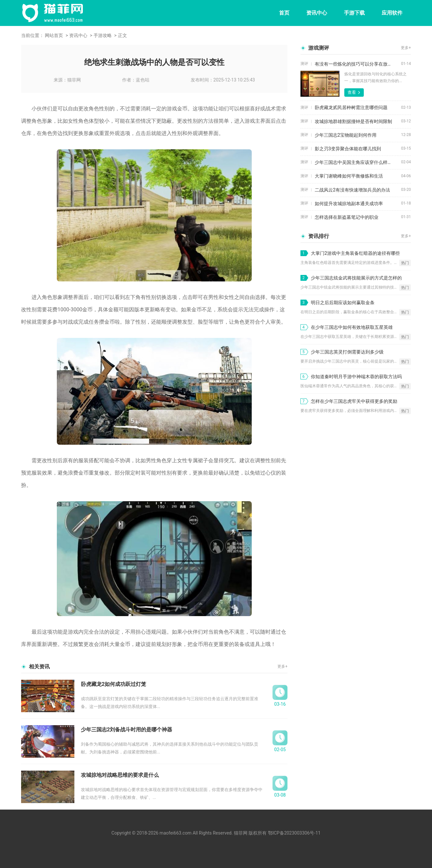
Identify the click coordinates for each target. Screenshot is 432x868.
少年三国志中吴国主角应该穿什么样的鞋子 (358, 162)
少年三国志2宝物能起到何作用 (346, 135)
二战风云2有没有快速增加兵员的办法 (352, 190)
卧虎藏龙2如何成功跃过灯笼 (114, 684)
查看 (352, 92)
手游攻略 (103, 35)
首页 (284, 13)
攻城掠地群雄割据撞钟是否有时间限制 (353, 121)
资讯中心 (317, 13)
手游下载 (354, 13)
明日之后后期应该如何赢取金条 (343, 303)
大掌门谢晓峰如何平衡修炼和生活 (349, 176)
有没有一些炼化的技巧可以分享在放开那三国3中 (358, 64)
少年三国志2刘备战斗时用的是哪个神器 (127, 730)
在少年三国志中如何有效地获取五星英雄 (352, 327)
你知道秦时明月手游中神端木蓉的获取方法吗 (356, 377)
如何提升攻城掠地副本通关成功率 (349, 204)
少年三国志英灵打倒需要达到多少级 (347, 352)
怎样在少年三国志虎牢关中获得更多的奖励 (354, 401)
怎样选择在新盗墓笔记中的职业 (347, 217)
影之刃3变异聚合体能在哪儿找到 (348, 149)
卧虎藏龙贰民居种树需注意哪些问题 (351, 107)
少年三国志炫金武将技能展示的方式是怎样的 (356, 278)
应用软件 (392, 13)
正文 (122, 35)
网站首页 (54, 35)
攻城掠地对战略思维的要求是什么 (120, 775)
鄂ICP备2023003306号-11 (294, 833)
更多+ (282, 666)
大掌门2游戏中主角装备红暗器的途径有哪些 (355, 253)
